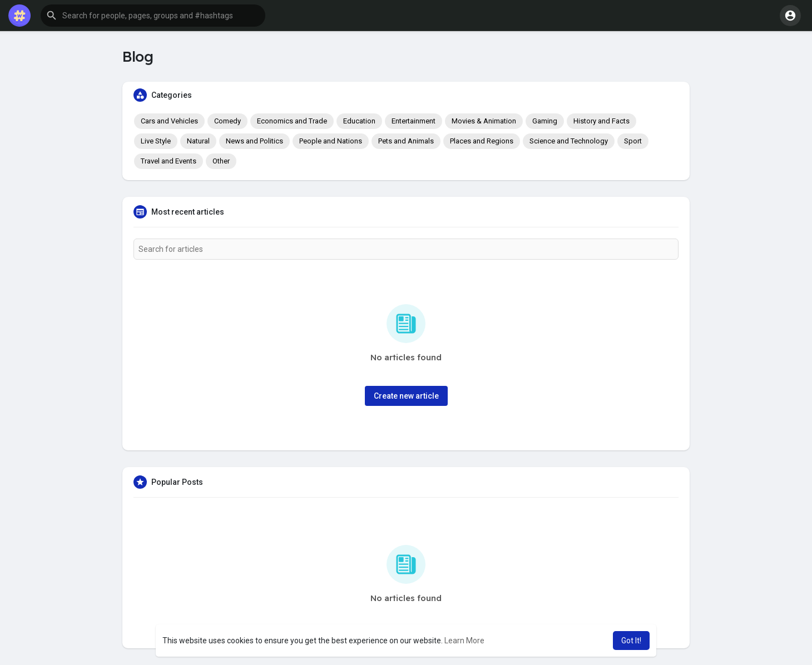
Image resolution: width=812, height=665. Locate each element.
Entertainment (414, 121)
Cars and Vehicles (169, 121)
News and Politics (254, 141)
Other (221, 161)
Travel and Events (169, 161)
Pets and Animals (406, 141)
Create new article (406, 396)
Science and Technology (569, 141)
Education (359, 121)
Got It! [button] (631, 641)
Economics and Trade (292, 121)
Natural (198, 141)
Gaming (545, 121)
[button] (153, 16)
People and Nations (331, 141)
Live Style (156, 141)
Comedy (227, 121)
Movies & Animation (484, 121)
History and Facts (601, 121)
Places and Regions (482, 141)
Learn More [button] (464, 641)
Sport (633, 141)
